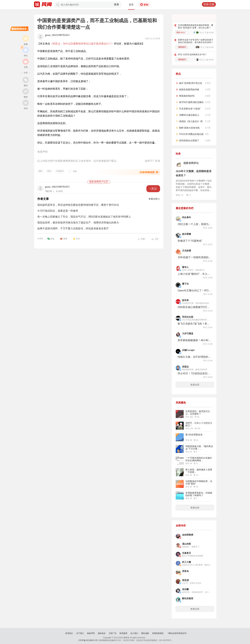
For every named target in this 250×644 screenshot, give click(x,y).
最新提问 (182, 47)
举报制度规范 (158, 633)
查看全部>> (154, 199)
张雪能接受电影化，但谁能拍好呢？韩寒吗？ (199, 494)
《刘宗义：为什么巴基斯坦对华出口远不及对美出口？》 (82, 44)
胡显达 (185, 367)
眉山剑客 (187, 544)
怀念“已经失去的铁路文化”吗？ (192, 54)
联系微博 (123, 633)
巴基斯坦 (60, 171)
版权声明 (91, 633)
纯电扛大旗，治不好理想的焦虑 (194, 357)
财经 (49, 171)
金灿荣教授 (188, 535)
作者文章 (43, 199)
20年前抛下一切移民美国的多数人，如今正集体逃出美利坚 (194, 257)
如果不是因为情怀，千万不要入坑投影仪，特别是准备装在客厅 (73, 228)
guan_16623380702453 (57, 35)
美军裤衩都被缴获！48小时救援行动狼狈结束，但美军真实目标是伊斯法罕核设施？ (194, 340)
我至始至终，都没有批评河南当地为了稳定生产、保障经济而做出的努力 (78, 223)
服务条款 (102, 633)
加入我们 (134, 633)
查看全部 (195, 385)
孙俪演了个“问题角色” (190, 241)
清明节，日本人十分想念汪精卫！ (199, 424)
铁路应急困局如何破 (189, 89)
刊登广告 (113, 633)
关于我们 (80, 633)
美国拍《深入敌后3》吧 (191, 121)
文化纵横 (187, 251)
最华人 (185, 267)
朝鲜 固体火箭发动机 (189, 128)
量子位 (185, 284)
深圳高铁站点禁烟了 (189, 141)
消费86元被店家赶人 (189, 115)
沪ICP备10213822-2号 (88, 640)
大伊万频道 (188, 334)
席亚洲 (185, 580)
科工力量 (187, 562)
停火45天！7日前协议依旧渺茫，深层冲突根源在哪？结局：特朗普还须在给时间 (194, 373)
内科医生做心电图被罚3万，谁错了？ (194, 307)
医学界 (185, 300)
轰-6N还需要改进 (194, 435)
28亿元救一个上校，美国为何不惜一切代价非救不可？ (194, 224)
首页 (131, 5)
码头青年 (187, 217)
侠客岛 (185, 571)
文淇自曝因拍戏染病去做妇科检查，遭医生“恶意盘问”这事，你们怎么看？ (196, 26)
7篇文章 (48, 191)
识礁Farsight (188, 350)
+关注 (153, 189)
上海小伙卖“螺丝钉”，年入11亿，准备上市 (194, 274)
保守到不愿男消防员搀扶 (191, 102)
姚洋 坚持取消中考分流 (191, 83)
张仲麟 (185, 589)
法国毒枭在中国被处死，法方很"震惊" (199, 482)
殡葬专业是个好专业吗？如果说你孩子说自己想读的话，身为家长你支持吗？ (196, 41)
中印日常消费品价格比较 (191, 134)
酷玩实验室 (188, 598)
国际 (40, 171)
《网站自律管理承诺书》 (177, 633)
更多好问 (204, 19)
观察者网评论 (191, 163)
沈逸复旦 (187, 553)
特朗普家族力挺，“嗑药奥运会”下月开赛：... (199, 448)
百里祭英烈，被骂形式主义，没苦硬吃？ (198, 413)
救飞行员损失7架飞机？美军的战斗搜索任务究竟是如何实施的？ (194, 324)
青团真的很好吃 (187, 96)
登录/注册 (209, 4)
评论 (179, 195)
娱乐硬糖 (187, 234)
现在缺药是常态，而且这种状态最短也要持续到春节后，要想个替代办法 (78, 205)
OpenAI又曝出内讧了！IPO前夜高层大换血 (194, 291)
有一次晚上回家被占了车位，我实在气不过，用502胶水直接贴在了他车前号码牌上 (84, 217)
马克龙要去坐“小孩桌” (190, 109)
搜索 (117, 4)
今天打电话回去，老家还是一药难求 (58, 211)
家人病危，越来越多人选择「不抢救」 (199, 471)
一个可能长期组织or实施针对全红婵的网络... (199, 459)
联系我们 (69, 633)
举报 (75, 171)
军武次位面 (188, 317)
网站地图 (145, 633)
